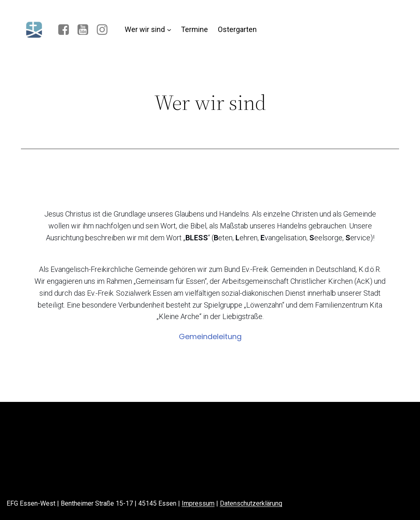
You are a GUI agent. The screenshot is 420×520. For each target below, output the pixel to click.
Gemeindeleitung (210, 336)
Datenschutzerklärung (251, 503)
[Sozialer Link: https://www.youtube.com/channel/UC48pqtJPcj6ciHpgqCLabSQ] (86, 30)
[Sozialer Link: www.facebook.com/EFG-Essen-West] (67, 30)
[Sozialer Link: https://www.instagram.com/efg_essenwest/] (105, 30)
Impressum (198, 503)
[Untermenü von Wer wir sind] (169, 30)
